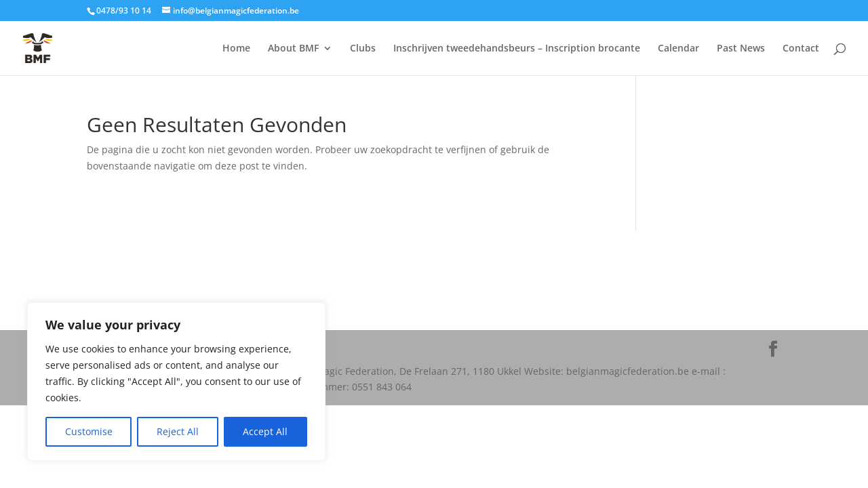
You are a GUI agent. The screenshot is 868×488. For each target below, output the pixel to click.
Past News (741, 49)
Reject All (178, 431)
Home (236, 49)
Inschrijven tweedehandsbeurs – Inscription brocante (517, 49)
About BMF (293, 49)
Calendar (678, 49)
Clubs (363, 49)
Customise (89, 431)
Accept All (265, 431)
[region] (176, 382)
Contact (801, 49)
